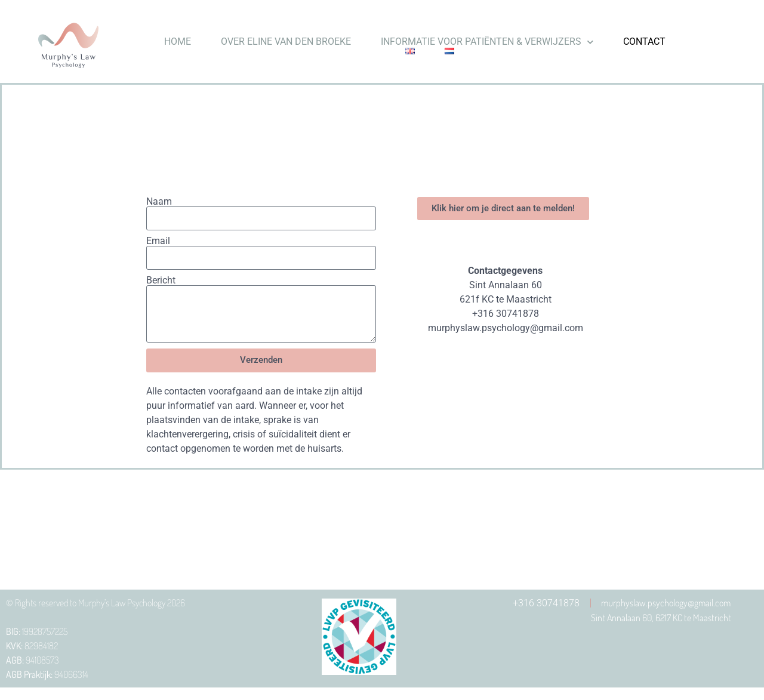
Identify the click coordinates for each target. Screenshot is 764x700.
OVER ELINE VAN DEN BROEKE (286, 41)
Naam (159, 202)
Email (158, 241)
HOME (178, 41)
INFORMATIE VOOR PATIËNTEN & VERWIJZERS (487, 42)
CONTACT (644, 41)
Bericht (161, 280)
